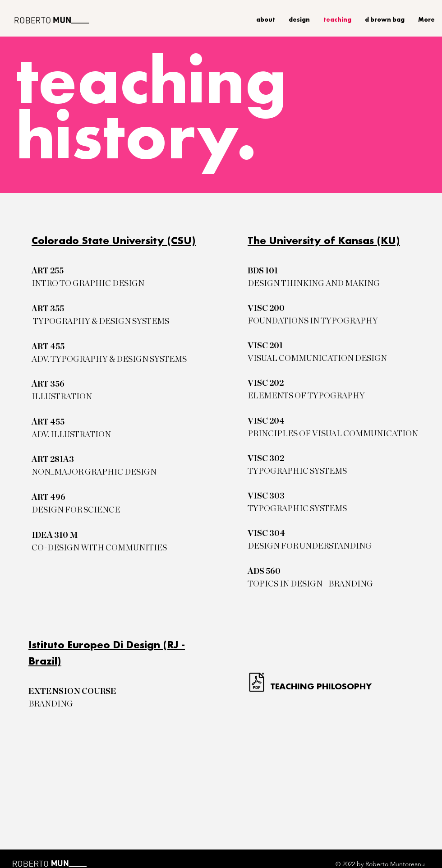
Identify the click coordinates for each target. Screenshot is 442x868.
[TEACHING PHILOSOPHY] (324, 686)
